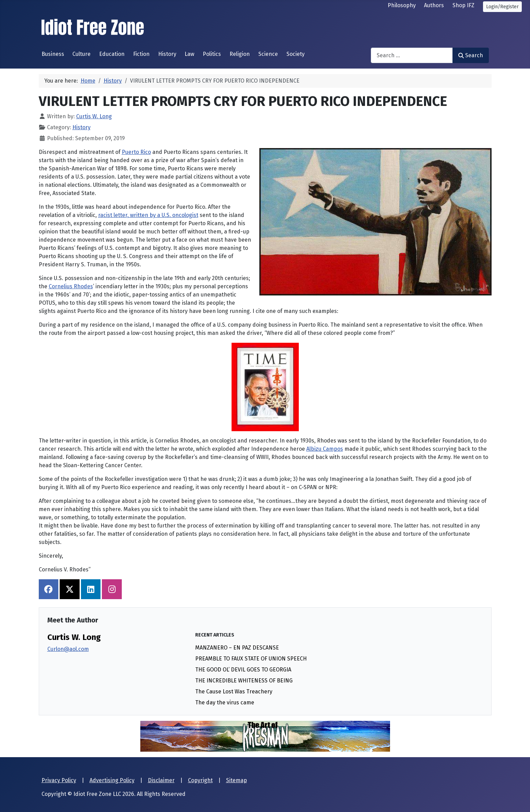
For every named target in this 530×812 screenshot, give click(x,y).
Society (296, 54)
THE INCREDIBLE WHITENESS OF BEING (244, 681)
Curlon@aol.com (68, 649)
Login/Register (502, 7)
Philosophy (402, 5)
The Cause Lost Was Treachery (234, 692)
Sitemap (237, 780)
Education (112, 54)
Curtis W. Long (74, 637)
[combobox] (412, 55)
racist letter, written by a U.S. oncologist (148, 215)
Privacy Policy (59, 780)
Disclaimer (161, 780)
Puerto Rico (136, 152)
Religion (240, 54)
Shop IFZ (463, 5)
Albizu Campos (325, 449)
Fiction (141, 54)
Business (53, 54)
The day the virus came (225, 702)
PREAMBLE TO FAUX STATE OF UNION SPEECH (251, 659)
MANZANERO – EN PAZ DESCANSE (237, 648)
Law (189, 54)
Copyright (200, 780)
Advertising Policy (112, 780)
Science (268, 54)
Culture (81, 54)
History (167, 54)
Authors (434, 5)
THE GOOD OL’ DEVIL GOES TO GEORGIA (243, 670)
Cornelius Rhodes (71, 286)
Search (470, 55)
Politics (212, 54)
